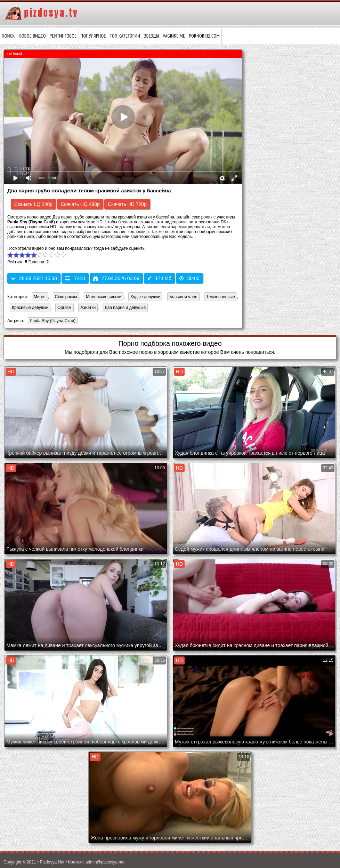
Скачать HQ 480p (80, 204)
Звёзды (151, 36)
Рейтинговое (63, 36)
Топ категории (125, 36)
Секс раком (66, 297)
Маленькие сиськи (104, 297)
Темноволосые (221, 297)
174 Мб (159, 278)
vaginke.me (174, 36)
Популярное (93, 36)
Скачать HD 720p (127, 204)
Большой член (183, 297)
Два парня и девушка (125, 308)
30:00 (189, 278)
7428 (75, 278)
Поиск (8, 36)
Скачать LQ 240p (33, 204)
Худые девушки (145, 297)
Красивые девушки (30, 308)
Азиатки (88, 308)
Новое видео (32, 36)
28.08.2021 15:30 (34, 278)
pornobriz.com (204, 36)
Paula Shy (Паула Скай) (52, 321)
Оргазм (64, 308)
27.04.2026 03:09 (116, 278)
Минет (40, 297)
